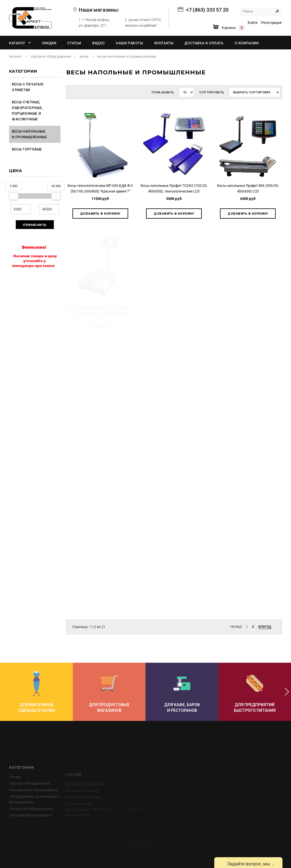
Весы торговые (27, 149)
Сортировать (212, 92)
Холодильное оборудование (33, 812)
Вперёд (265, 627)
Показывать (163, 92)
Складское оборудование (31, 831)
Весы (84, 57)
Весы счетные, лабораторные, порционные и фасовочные (27, 111)
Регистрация (271, 23)
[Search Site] (261, 11)
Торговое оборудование (51, 57)
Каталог (16, 57)
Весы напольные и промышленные (29, 134)
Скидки (15, 799)
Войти (253, 23)
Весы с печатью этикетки (28, 87)
